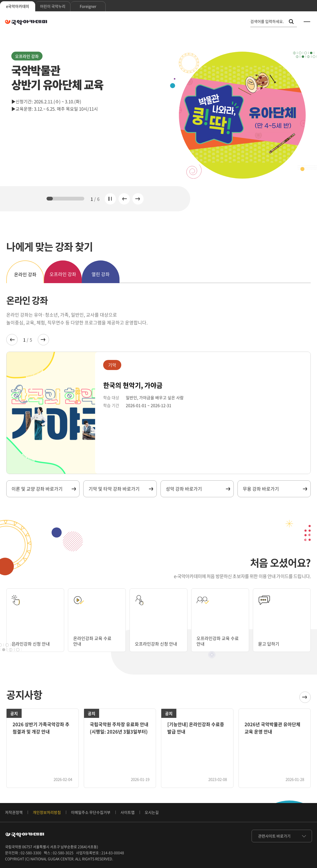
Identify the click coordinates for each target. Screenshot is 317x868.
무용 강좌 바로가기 (275, 489)
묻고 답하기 (269, 644)
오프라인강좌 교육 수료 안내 (219, 641)
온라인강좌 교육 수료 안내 (93, 641)
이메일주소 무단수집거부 (91, 812)
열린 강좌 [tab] (101, 274)
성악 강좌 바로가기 (198, 489)
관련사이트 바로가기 (274, 836)
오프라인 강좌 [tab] (63, 274)
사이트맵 (128, 812)
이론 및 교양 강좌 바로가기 (44, 489)
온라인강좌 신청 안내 (32, 644)
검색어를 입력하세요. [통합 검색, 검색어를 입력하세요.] (267, 22)
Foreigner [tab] (88, 6)
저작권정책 (14, 812)
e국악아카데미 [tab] (18, 6)
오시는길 (152, 812)
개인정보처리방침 (47, 812)
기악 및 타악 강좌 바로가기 (121, 489)
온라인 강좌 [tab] (25, 274)
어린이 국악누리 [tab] (53, 6)
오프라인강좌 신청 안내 (157, 644)
